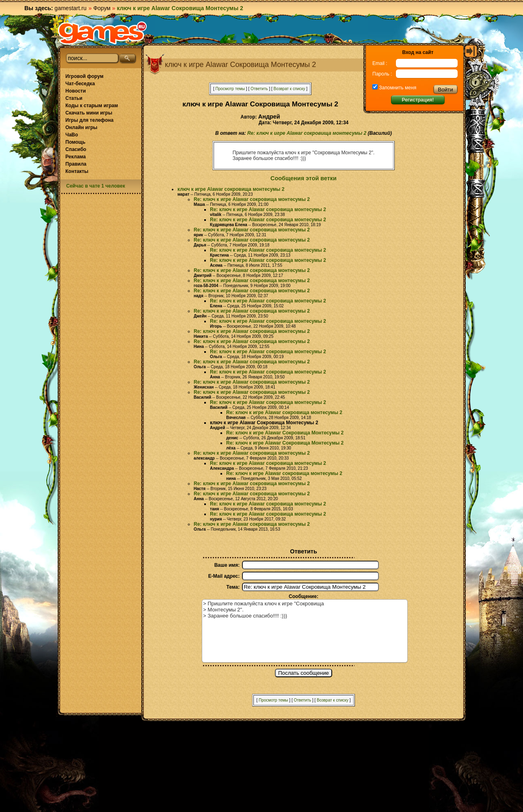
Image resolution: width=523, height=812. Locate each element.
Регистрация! (418, 100)
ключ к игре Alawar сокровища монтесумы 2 (231, 189)
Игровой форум (84, 76)
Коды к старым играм (92, 106)
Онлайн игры (81, 127)
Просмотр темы (230, 89)
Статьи (74, 98)
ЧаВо (72, 135)
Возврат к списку (290, 89)
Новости (76, 91)
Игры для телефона (89, 120)
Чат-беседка (80, 84)
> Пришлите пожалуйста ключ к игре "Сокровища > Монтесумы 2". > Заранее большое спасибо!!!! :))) (305, 631)
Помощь (75, 142)
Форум (102, 8)
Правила (76, 164)
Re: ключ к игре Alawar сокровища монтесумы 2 (307, 133)
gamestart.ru (70, 8)
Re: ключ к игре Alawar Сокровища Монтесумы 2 (285, 433)
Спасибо (76, 149)
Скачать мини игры (89, 113)
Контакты (77, 171)
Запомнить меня (397, 88)
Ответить (259, 89)
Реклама (76, 157)
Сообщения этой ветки (304, 178)
